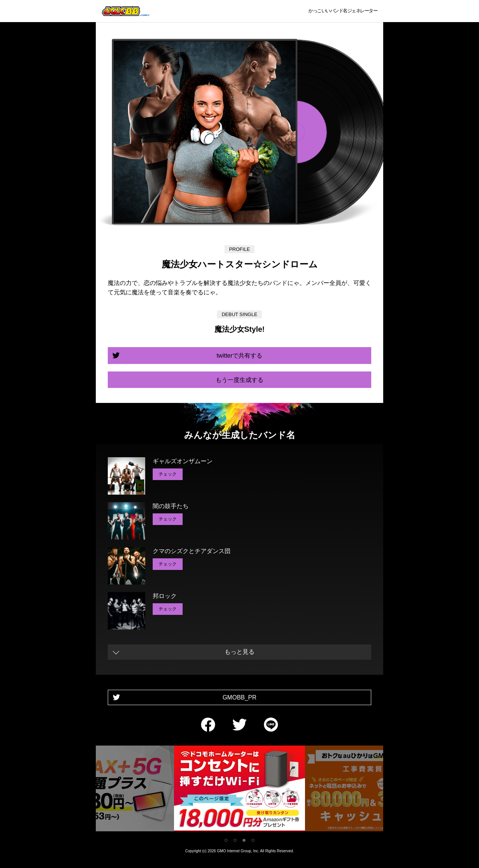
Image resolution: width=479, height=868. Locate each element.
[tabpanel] (239, 790)
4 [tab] (253, 840)
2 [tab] (235, 840)
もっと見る (239, 652)
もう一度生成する (239, 380)
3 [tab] (244, 840)
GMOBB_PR (240, 697)
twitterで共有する (240, 356)
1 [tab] (226, 840)
